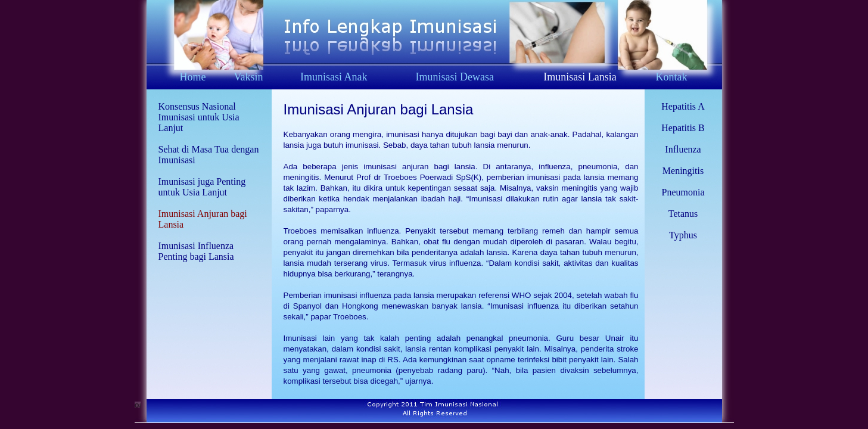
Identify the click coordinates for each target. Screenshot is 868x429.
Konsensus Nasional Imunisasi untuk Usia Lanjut (199, 117)
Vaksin (249, 77)
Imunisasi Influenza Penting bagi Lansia (196, 251)
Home (192, 77)
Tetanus (683, 214)
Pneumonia (683, 192)
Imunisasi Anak (334, 77)
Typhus (683, 235)
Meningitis (683, 171)
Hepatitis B (683, 128)
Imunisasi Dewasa (455, 77)
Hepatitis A (683, 106)
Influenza (683, 149)
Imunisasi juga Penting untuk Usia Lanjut (202, 187)
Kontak (671, 77)
